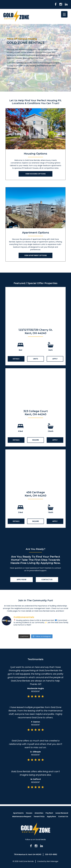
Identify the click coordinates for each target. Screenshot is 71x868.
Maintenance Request (22, 816)
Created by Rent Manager (48, 861)
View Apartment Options (36, 255)
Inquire (36, 440)
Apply (55, 359)
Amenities (39, 813)
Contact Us (47, 580)
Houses (29, 813)
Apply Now (22, 580)
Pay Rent (49, 813)
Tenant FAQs (39, 816)
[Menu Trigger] (64, 14)
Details (16, 359)
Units (36, 359)
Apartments (18, 813)
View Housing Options (35, 174)
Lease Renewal (62, 813)
